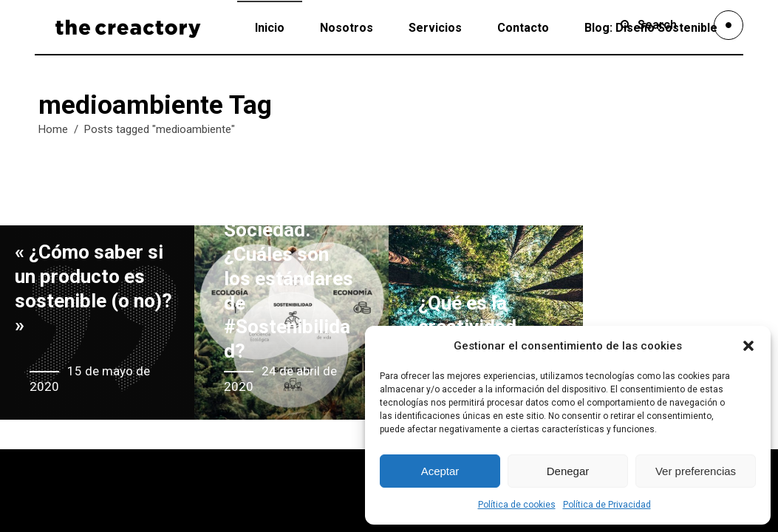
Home (53, 129)
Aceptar (440, 471)
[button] (748, 346)
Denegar (568, 471)
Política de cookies (517, 505)
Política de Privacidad (607, 505)
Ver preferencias (696, 471)
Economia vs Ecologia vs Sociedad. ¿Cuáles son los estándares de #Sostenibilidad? (289, 266)
